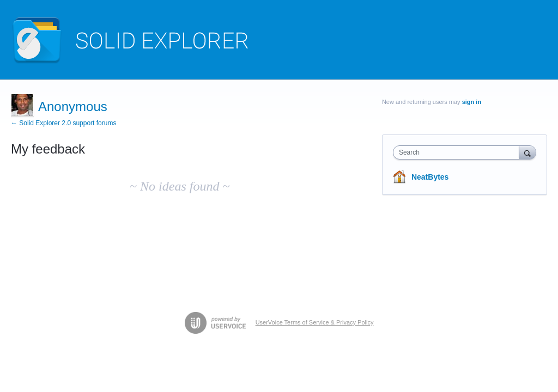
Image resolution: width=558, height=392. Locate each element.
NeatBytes (430, 177)
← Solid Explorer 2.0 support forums (63, 123)
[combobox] (459, 152)
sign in (472, 102)
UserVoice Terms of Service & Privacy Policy (315, 322)
